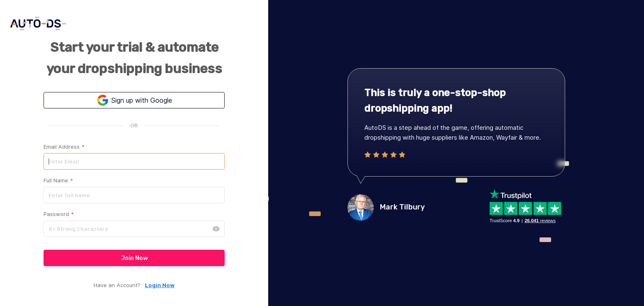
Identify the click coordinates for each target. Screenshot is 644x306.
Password (59, 214)
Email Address (64, 147)
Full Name (58, 181)
